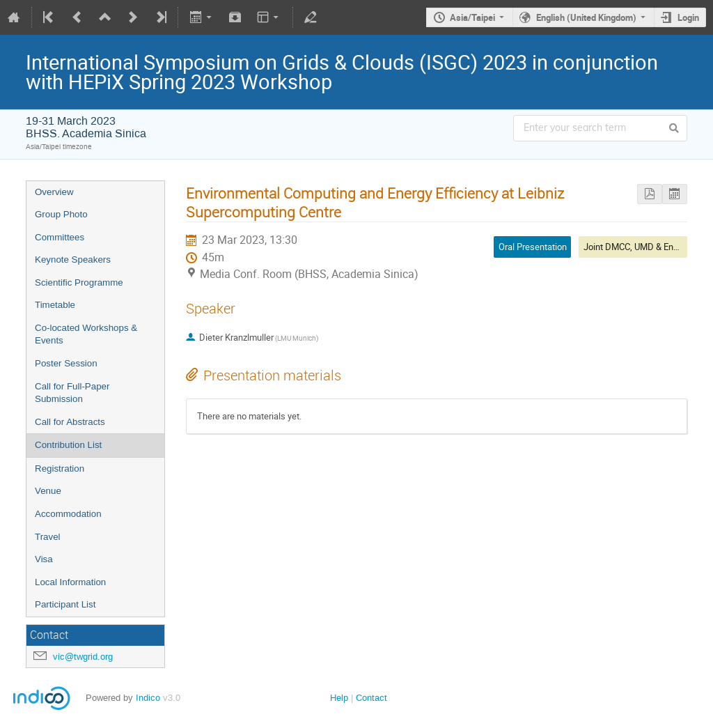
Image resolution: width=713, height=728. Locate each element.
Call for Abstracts (70, 422)
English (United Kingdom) (586, 17)
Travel (48, 537)
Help (339, 698)
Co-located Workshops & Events (86, 334)
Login (688, 17)
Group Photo (61, 214)
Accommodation (68, 514)
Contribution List (68, 445)
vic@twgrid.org (83, 657)
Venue (48, 491)
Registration (60, 468)
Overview (54, 192)
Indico (148, 698)
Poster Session (66, 363)
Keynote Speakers (73, 260)
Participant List (65, 604)
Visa (44, 559)
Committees (60, 237)
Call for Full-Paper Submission (72, 393)
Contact (371, 698)
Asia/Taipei (472, 17)
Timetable (55, 305)
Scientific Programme (79, 282)
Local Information (70, 582)
